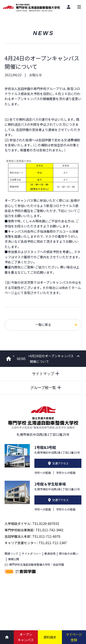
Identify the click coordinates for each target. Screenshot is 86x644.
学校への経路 (43, 473)
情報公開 (14, 559)
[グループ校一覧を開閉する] (43, 388)
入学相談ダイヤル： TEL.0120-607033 (32, 524)
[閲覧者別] (69, 7)
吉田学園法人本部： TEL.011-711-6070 (32, 536)
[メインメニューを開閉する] (79, 7)
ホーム (9, 359)
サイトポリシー (31, 553)
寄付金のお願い (69, 553)
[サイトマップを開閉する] (43, 374)
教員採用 (50, 553)
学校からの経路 (66, 473)
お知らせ (36, 75)
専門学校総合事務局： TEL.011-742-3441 (34, 530)
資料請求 (50, 637)
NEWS (21, 359)
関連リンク (11, 553)
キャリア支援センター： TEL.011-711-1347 (36, 543)
